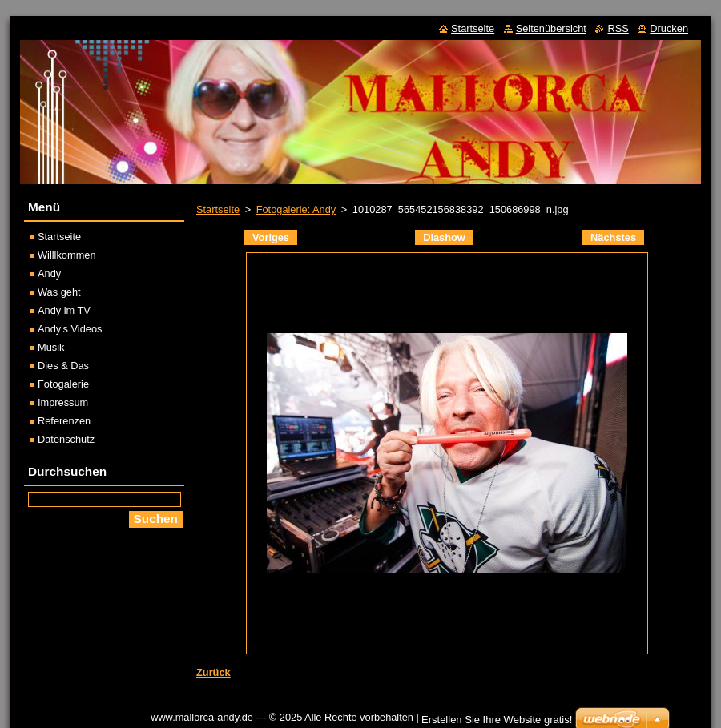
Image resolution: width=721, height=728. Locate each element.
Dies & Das (63, 366)
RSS (618, 28)
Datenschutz (66, 439)
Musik (51, 347)
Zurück (213, 672)
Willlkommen (67, 255)
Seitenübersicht (551, 28)
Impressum (63, 402)
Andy (49, 274)
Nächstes (613, 237)
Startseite (218, 209)
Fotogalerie (63, 384)
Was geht (59, 292)
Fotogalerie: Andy (296, 209)
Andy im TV (64, 310)
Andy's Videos (70, 329)
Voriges (271, 237)
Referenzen (64, 421)
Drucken (669, 28)
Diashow (444, 237)
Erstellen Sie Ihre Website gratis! (497, 720)
